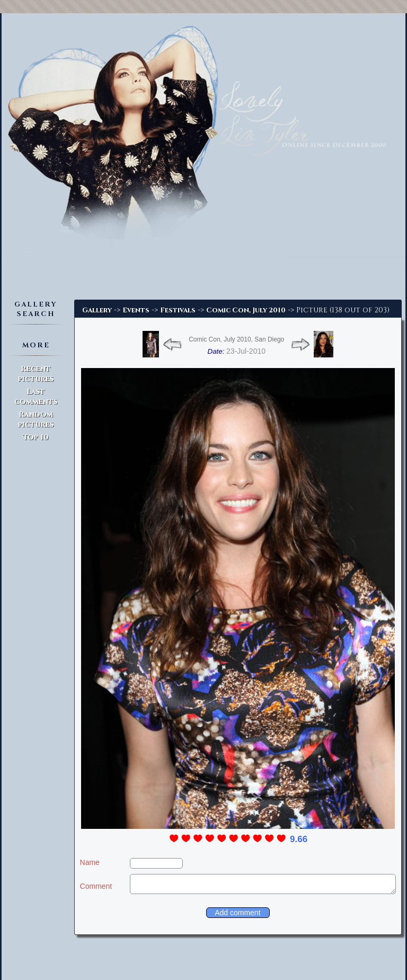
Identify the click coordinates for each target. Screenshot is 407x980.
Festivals (178, 310)
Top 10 (36, 437)
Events (136, 310)
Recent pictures (36, 374)
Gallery (97, 310)
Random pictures (36, 419)
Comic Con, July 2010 (246, 310)
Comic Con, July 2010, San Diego (236, 339)
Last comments (36, 397)
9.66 (299, 839)
